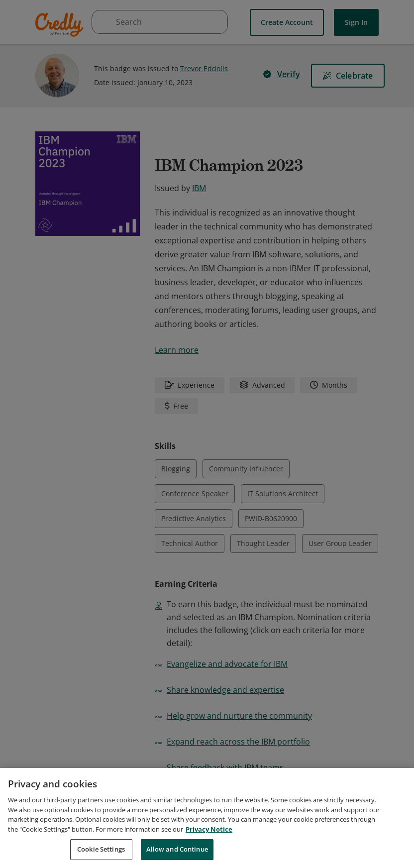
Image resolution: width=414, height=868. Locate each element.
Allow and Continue (177, 849)
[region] (207, 818)
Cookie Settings (101, 849)
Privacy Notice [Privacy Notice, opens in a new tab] (209, 829)
